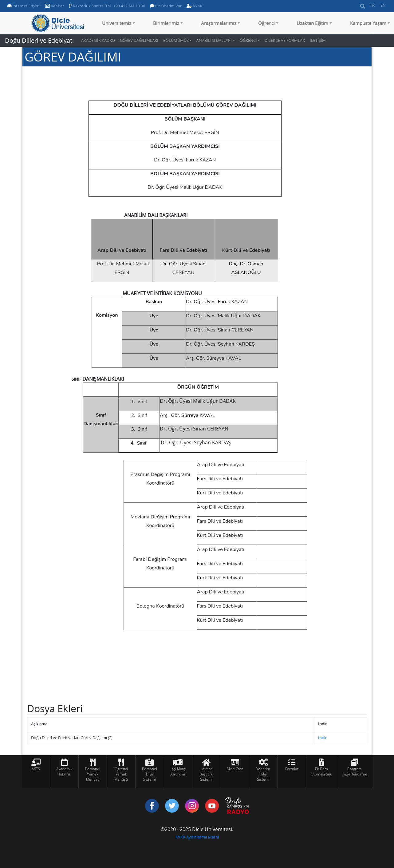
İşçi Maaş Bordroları (178, 771)
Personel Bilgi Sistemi (150, 774)
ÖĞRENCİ (248, 40)
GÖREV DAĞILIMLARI (139, 40)
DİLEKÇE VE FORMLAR (285, 40)
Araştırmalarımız (219, 23)
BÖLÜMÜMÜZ (176, 40)
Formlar (292, 769)
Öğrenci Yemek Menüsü (121, 774)
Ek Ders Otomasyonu (321, 771)
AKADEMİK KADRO (98, 40)
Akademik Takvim (64, 771)
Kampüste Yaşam (368, 23)
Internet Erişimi (24, 6)
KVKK (195, 6)
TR (372, 5)
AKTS (36, 769)
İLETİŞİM (318, 40)
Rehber (55, 6)
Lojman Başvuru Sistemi (206, 774)
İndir (322, 738)
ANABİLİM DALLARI (214, 40)
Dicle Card (235, 769)
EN (383, 5)
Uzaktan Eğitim (312, 23)
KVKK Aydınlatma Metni (197, 837)
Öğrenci (266, 23)
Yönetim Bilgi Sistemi (263, 774)
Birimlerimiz (166, 23)
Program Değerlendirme (355, 771)
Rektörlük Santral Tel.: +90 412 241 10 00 (107, 6)
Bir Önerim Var (166, 6)
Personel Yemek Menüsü (93, 774)
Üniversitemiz (117, 23)
